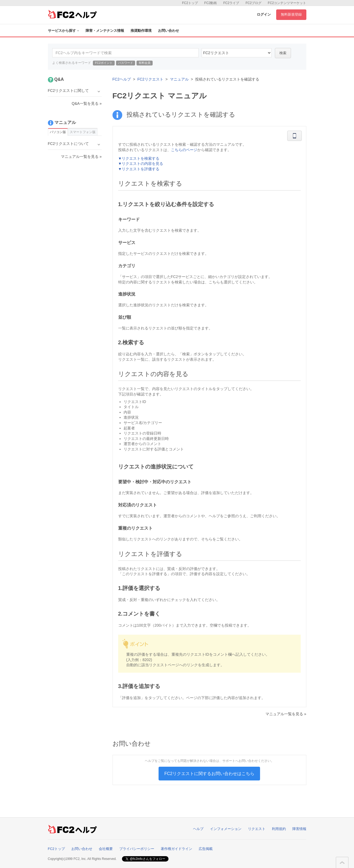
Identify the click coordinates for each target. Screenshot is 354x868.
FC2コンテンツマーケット (287, 3)
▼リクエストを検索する (139, 158)
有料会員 (145, 63)
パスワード (126, 63)
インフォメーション (226, 829)
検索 (283, 53)
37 (237, 53)
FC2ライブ (231, 3)
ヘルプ (198, 829)
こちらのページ (184, 150)
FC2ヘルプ (122, 79)
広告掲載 (206, 849)
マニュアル (179, 79)
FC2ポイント (104, 63)
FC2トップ (190, 3)
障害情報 (299, 829)
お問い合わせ (169, 31)
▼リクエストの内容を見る (141, 164)
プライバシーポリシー (137, 849)
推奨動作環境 (141, 31)
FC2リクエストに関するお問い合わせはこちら (209, 774)
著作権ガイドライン (176, 849)
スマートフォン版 (83, 132)
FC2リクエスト (150, 79)
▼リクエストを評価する (139, 169)
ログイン (264, 14)
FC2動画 (211, 3)
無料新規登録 (291, 14)
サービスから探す (64, 31)
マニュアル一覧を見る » (286, 714)
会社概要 (106, 849)
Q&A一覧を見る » (87, 103)
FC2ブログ (253, 3)
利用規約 (279, 829)
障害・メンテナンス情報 (105, 31)
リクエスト (257, 829)
